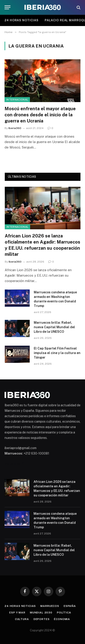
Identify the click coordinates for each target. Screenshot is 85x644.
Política (64, 613)
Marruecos (50, 606)
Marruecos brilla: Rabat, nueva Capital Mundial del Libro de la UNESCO (54, 327)
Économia (62, 619)
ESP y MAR (17, 613)
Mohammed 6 (14, 464)
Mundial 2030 (41, 613)
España (70, 606)
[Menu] (7, 7)
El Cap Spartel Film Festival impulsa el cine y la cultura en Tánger (57, 353)
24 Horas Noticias (21, 20)
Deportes (42, 619)
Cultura (22, 619)
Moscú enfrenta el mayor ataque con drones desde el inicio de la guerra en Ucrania (40, 115)
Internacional (17, 100)
